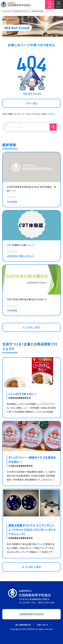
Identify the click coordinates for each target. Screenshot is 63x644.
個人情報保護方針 (23, 625)
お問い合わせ (42, 625)
